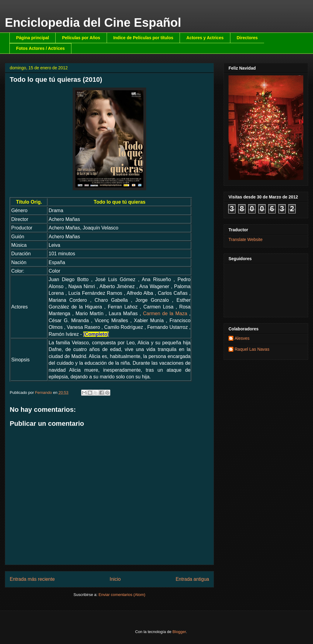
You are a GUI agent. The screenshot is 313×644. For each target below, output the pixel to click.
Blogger (179, 632)
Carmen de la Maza (165, 313)
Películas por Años (81, 38)
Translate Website (246, 239)
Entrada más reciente (32, 579)
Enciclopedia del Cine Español (93, 22)
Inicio (115, 579)
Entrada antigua (192, 579)
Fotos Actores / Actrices (40, 48)
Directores (247, 38)
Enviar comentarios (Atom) (122, 595)
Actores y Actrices (205, 38)
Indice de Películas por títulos (143, 38)
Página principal (33, 38)
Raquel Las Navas (252, 349)
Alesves (242, 338)
